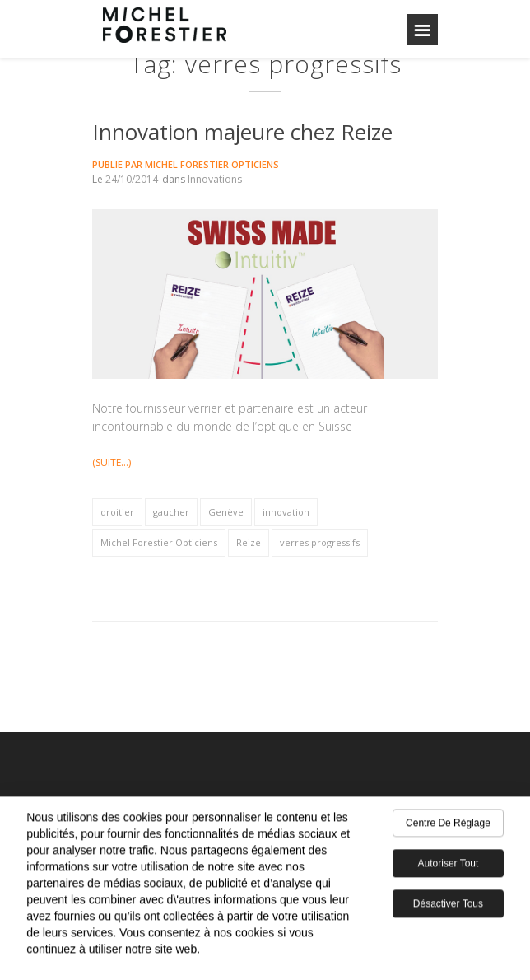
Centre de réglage (448, 827)
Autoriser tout (449, 867)
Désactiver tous (448, 908)
